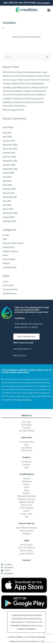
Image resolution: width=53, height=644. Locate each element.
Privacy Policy (27, 545)
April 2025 (7, 137)
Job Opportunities (26, 431)
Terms (20, 400)
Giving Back (27, 425)
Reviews (27, 464)
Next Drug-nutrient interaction (27, 37)
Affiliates (26, 534)
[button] (49, 10)
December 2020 (10, 213)
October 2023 (9, 153)
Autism (26, 511)
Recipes (6, 263)
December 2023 (10, 145)
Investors (27, 428)
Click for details (43, 3)
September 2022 (10, 169)
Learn (5, 255)
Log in (6, 281)
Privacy (28, 400)
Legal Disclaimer (26, 553)
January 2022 (9, 193)
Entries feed (8, 285)
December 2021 (10, 197)
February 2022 (9, 189)
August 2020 (9, 217)
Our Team (27, 422)
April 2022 (7, 185)
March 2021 (8, 209)
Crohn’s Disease (26, 508)
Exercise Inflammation (13, 243)
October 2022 (9, 165)
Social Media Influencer (27, 528)
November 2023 (10, 149)
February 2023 (9, 157)
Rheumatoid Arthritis (26, 496)
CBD (5, 239)
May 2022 (7, 181)
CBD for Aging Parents (13, 110)
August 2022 (8, 173)
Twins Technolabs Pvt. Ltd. (32, 641)
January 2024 (9, 141)
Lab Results (27, 448)
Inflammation (27, 505)
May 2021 (7, 201)
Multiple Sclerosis (27, 502)
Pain (27, 517)
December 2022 (10, 161)
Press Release (9, 259)
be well (6, 235)
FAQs (26, 467)
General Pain (8, 247)
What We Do (26, 451)
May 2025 (7, 133)
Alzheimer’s (27, 481)
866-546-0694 (20, 355)
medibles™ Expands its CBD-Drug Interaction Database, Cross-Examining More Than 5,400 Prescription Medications (24, 102)
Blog (26, 445)
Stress (27, 487)
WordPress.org (10, 293)
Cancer (26, 484)
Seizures (26, 493)
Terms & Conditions (26, 548)
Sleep (27, 490)
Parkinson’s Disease (26, 499)
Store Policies (26, 551)
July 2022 (7, 177)
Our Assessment (27, 442)
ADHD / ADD (26, 514)
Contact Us (26, 461)
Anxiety (27, 478)
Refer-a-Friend (26, 531)
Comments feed (10, 289)
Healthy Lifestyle (10, 251)
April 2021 (7, 205)
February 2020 (9, 221)
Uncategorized (9, 267)
